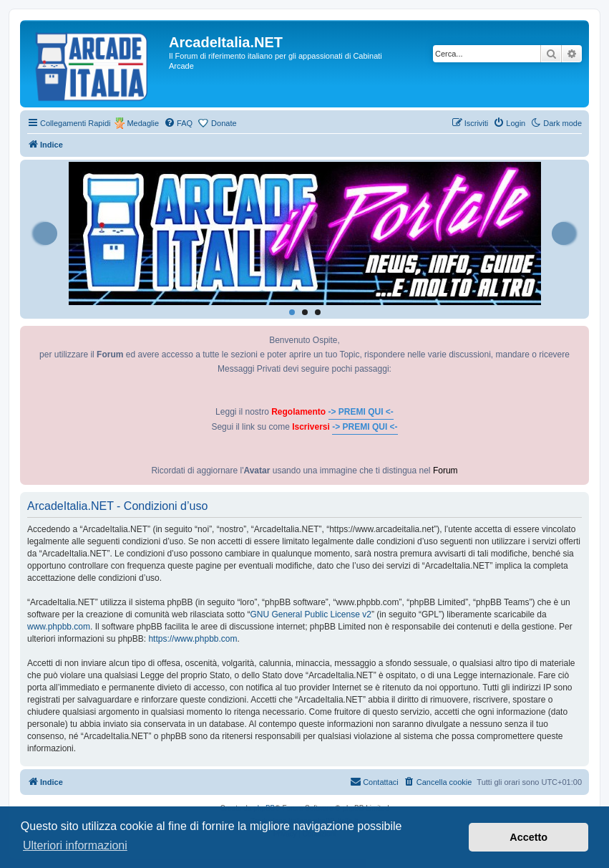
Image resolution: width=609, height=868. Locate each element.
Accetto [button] (528, 837)
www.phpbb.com (59, 627)
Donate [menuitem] (224, 123)
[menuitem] (178, 123)
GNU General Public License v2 (310, 614)
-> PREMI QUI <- (361, 412)
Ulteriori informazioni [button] (75, 845)
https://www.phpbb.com (193, 639)
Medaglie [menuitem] (143, 123)
